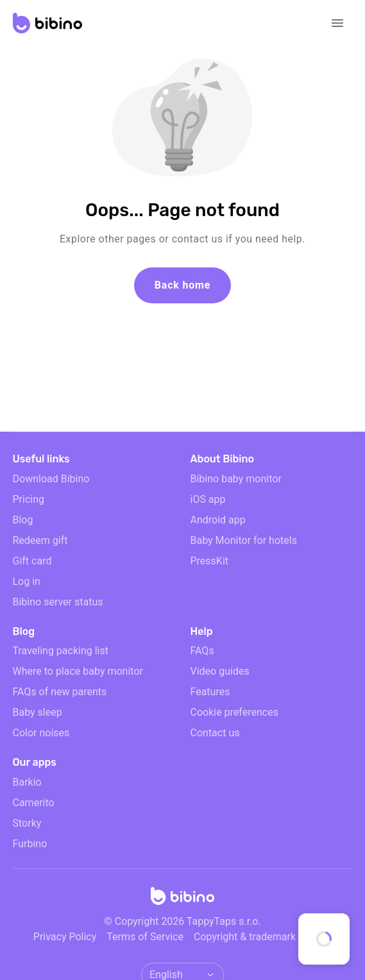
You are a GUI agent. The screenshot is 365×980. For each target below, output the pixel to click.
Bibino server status (58, 602)
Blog (23, 520)
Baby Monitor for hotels (244, 540)
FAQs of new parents (60, 692)
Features (210, 692)
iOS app (208, 499)
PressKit (210, 561)
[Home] (183, 900)
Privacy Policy (65, 937)
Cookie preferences (234, 712)
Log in (27, 581)
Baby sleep (38, 712)
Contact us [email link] (215, 733)
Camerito (34, 803)
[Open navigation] (337, 23)
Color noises (41, 733)
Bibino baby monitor (236, 479)
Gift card (32, 561)
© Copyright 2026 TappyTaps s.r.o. (182, 921)
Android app (218, 520)
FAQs (202, 651)
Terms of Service (145, 937)
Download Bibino (51, 479)
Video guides (220, 671)
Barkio (27, 782)
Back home (182, 285)
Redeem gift (40, 540)
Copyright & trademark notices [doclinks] (263, 937)
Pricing (29, 499)
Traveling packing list (61, 651)
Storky (27, 823)
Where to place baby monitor (78, 671)
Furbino (30, 844)
